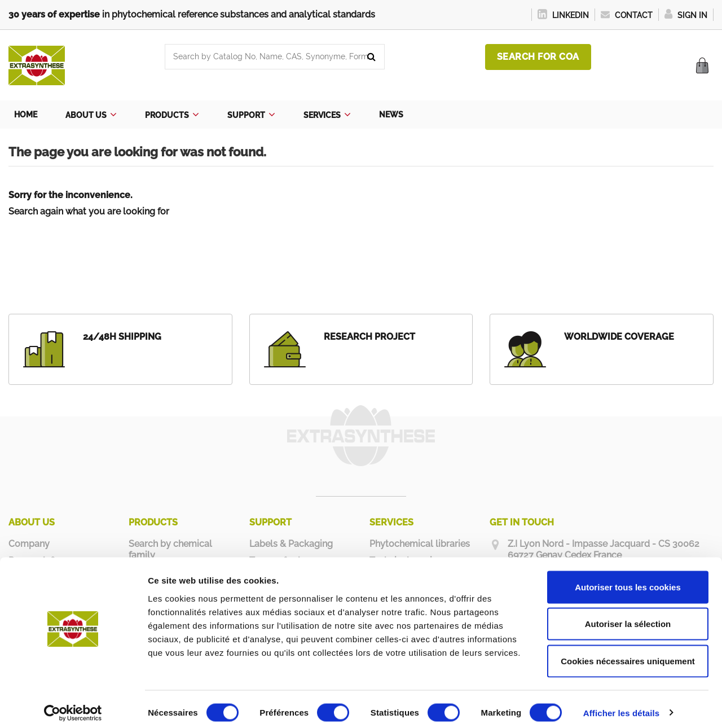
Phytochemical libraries (420, 544)
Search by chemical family (170, 549)
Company (29, 544)
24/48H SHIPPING (122, 337)
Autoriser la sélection (628, 617)
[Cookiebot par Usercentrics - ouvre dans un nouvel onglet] (73, 706)
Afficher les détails (621, 706)
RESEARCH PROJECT (369, 337)
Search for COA (538, 57)
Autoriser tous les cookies (628, 580)
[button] (91, 115)
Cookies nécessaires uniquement (628, 654)
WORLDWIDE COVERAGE (619, 337)
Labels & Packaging (291, 544)
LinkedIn (563, 15)
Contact (627, 15)
